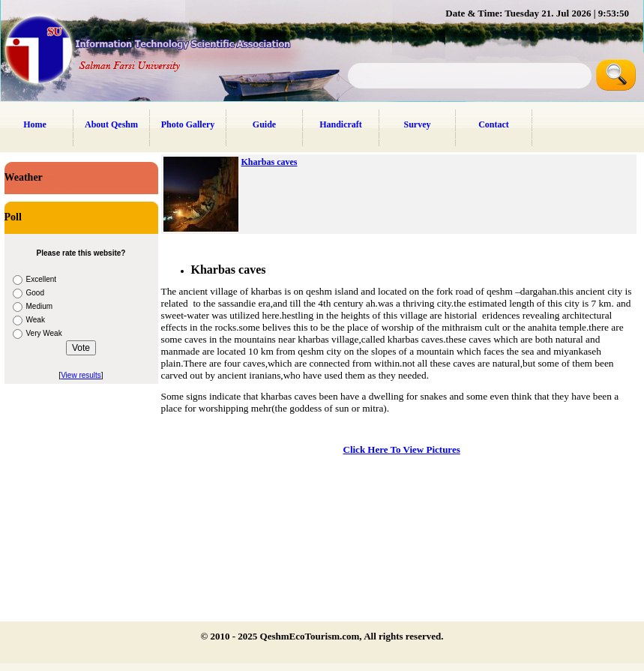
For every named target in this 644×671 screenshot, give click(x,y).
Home (35, 124)
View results (81, 375)
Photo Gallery (188, 124)
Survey (418, 124)
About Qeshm (111, 124)
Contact (494, 124)
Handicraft (341, 124)
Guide (264, 124)
